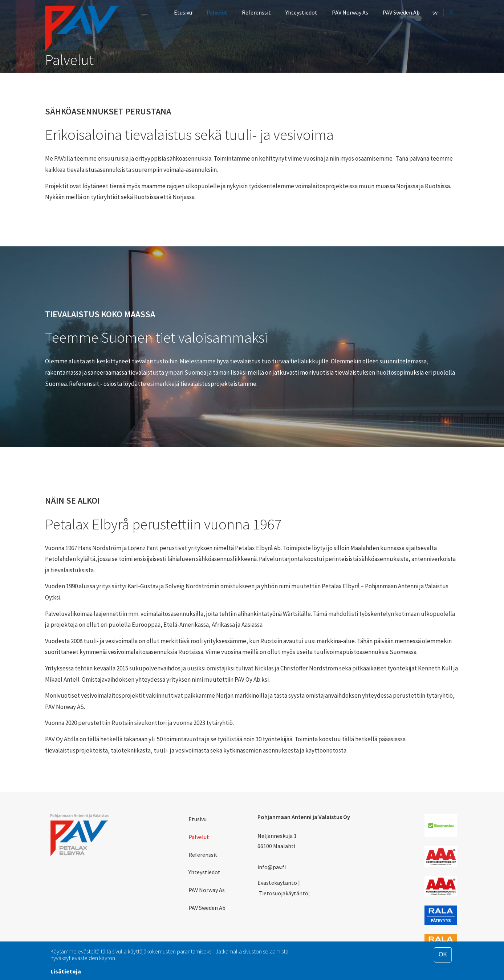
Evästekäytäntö (277, 883)
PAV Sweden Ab (401, 12)
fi (452, 12)
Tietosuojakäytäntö (283, 893)
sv (435, 12)
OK (443, 954)
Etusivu (183, 12)
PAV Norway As (350, 12)
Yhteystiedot (301, 12)
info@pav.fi (272, 867)
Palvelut (217, 12)
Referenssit (256, 12)
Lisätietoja (66, 971)
